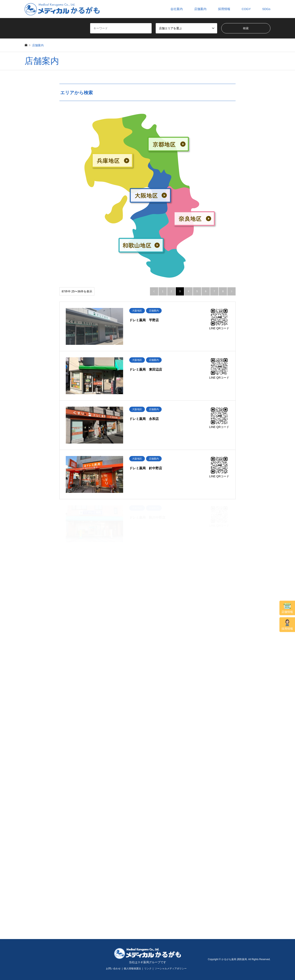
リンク (148, 969)
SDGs (266, 9)
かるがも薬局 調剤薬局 (234, 959)
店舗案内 (200, 9)
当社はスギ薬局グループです (147, 962)
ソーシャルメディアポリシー (171, 969)
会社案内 (177, 9)
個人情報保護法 (132, 969)
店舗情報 (287, 608)
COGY (246, 9)
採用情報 (287, 625)
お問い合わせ (113, 969)
